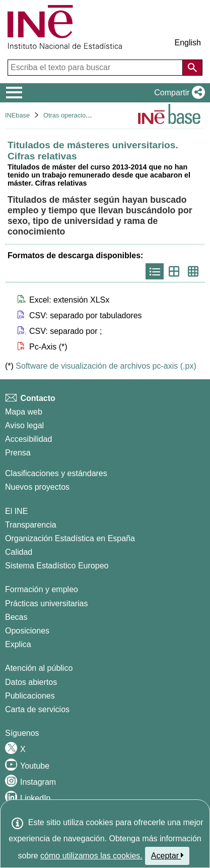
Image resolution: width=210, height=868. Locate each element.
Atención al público (39, 668)
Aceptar (167, 855)
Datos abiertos (31, 682)
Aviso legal (24, 425)
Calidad (19, 552)
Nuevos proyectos (37, 487)
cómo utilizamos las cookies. (91, 856)
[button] (178, 93)
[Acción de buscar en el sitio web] (192, 68)
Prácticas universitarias (47, 603)
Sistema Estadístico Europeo (57, 566)
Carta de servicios (37, 709)
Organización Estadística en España (70, 538)
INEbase (17, 115)
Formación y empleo (42, 589)
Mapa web (24, 412)
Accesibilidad (28, 439)
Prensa (18, 453)
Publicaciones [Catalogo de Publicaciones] (30, 696)
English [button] (188, 43)
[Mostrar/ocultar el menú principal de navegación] (14, 93)
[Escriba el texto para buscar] (96, 68)
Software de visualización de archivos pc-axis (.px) (106, 366)
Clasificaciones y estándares (56, 473)
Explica (18, 644)
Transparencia (31, 525)
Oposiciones (27, 631)
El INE (16, 511)
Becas (16, 617)
